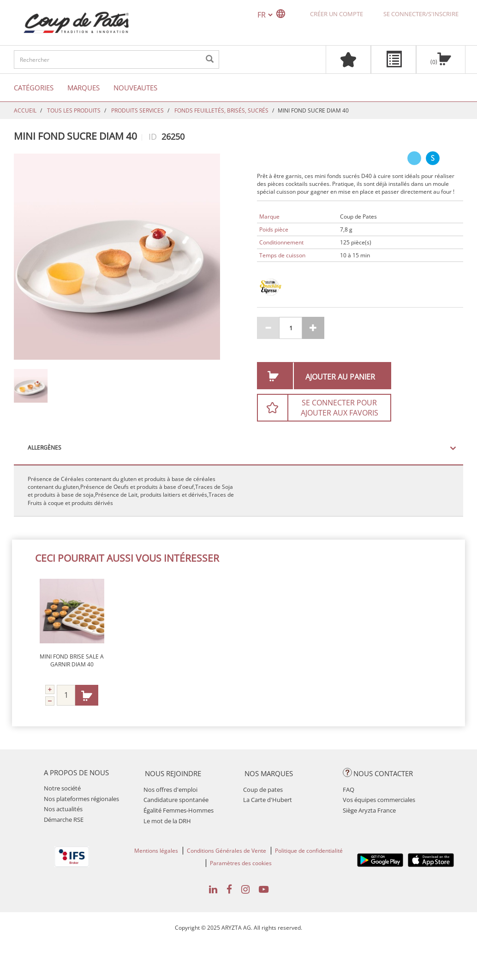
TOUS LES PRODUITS (74, 110)
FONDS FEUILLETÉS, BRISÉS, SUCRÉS (221, 110)
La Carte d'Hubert (268, 800)
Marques (83, 88)
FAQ (349, 790)
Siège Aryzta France (369, 810)
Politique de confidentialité (309, 851)
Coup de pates (263, 790)
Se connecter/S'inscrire (421, 14)
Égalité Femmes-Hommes (179, 810)
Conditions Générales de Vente (227, 851)
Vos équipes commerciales (379, 800)
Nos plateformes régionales (81, 799)
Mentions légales (156, 851)
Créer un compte (337, 14)
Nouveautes (135, 88)
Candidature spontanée (176, 800)
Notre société (62, 788)
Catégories (34, 88)
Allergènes (45, 448)
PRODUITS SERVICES (137, 110)
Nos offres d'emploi (170, 790)
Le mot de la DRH (167, 821)
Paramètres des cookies (241, 863)
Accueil (25, 110)
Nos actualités (63, 809)
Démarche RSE (64, 820)
